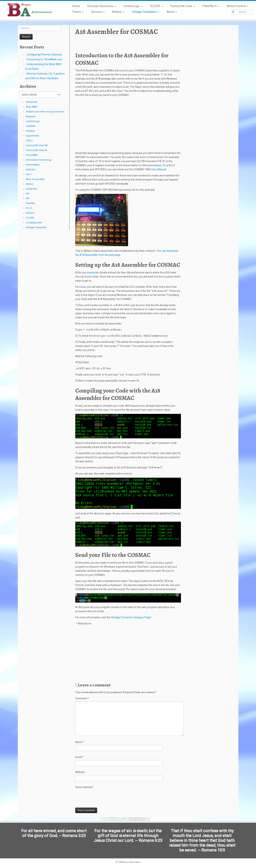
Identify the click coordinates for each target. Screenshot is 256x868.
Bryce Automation (132, 862)
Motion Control (237, 6)
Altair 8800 (32, 107)
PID (28, 198)
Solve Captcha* (84, 787)
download (93, 273)
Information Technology (39, 160)
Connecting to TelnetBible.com (44, 59)
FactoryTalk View (182, 6)
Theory (78, 12)
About (172, 12)
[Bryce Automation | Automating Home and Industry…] (30, 10)
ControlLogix (133, 6)
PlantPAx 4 (211, 6)
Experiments (33, 136)
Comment (82, 698)
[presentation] (103, 798)
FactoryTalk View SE (37, 150)
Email (79, 757)
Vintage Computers (146, 12)
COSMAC (31, 126)
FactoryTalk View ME (37, 145)
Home (76, 6)
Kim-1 (29, 174)
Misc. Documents (35, 179)
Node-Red (31, 189)
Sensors (98, 12)
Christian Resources (102, 6)
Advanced (31, 102)
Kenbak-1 (31, 169)
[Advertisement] (128, 125)
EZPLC (29, 141)
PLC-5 (29, 208)
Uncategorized (34, 223)
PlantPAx (30, 203)
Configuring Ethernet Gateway (44, 55)
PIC (28, 194)
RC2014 (30, 213)
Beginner (31, 116)
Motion (30, 184)
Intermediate (33, 165)
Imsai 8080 (32, 155)
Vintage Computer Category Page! (131, 617)
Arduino (118, 12)
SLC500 (156, 6)
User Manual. (159, 169)
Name (80, 742)
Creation (30, 131)
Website (80, 772)
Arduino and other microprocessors (45, 112)
